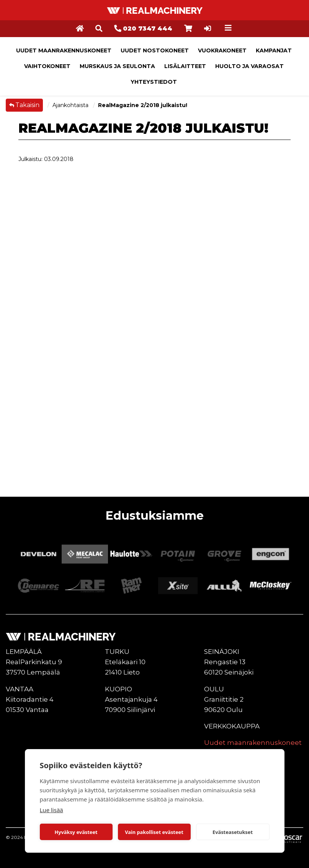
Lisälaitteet (185, 66)
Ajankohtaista (71, 105)
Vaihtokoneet (47, 66)
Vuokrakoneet (222, 50)
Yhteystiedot (154, 82)
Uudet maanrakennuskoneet (64, 50)
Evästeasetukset (233, 832)
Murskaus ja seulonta (117, 66)
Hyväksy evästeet (76, 832)
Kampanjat (274, 50)
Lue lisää (51, 810)
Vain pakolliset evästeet (154, 832)
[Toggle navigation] (228, 28)
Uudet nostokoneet (155, 50)
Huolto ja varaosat (249, 66)
